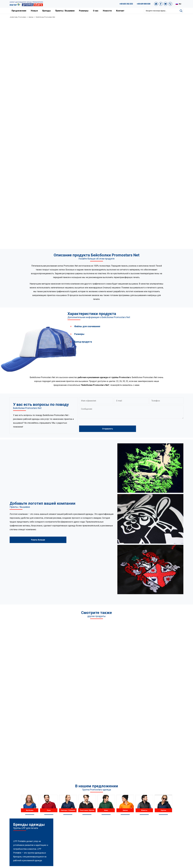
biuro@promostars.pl (34, 833)
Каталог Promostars (155, 813)
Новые (34, 11)
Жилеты (68, 826)
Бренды (47, 11)
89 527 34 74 (28, 817)
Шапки (31, 17)
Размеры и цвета (116, 826)
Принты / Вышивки (65, 11)
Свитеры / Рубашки (72, 813)
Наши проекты (115, 813)
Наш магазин (152, 832)
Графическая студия (155, 810)
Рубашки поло (70, 810)
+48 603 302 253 (126, 4)
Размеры (84, 11)
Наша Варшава (115, 816)
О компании (114, 807)
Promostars (22, 17)
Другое (67, 832)
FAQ (148, 807)
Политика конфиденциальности (160, 823)
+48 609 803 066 (30, 823)
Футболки (68, 807)
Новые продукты (116, 823)
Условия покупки (154, 820)
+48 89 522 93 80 (32, 820)
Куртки (67, 829)
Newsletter (151, 829)
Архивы (150, 816)
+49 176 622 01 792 (35, 830)
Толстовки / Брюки (72, 816)
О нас (96, 11)
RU (180, 4)
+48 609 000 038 (143, 4)
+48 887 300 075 (33, 827)
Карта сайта (152, 826)
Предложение (19, 11)
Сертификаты (115, 820)
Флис (66, 820)
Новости (107, 11)
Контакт (120, 11)
